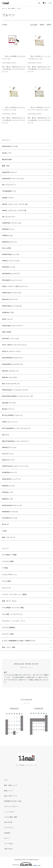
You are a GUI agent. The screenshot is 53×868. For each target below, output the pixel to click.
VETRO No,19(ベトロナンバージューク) (15, 466)
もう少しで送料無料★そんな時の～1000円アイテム (19, 641)
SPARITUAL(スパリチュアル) (12, 293)
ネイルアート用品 (8, 634)
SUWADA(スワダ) (8, 312)
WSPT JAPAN (7, 332)
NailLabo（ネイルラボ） (10, 377)
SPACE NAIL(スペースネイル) (12, 306)
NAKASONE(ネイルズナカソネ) (12, 364)
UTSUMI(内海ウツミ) (9, 191)
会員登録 (7, 833)
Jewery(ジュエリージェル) (11, 261)
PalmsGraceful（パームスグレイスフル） (15, 390)
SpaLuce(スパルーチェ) (10, 299)
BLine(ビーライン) (8, 409)
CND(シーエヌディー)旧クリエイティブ (15, 286)
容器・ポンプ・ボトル (9, 601)
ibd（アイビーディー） (10, 185)
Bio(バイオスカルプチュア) (11, 384)
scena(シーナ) (7, 153)
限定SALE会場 (7, 159)
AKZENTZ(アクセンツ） (10, 172)
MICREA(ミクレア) (8, 486)
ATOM (10, 822)
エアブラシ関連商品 (9, 627)
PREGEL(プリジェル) (9, 447)
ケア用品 (5, 568)
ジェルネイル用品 (8, 561)
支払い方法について (11, 796)
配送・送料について (11, 785)
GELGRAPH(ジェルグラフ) (11, 274)
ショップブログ (9, 812)
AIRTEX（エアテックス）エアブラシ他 (15, 204)
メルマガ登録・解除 (11, 817)
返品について (8, 791)
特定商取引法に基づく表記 (13, 801)
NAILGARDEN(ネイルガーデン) (12, 358)
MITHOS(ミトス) (8, 492)
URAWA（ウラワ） (8, 198)
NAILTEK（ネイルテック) (10, 371)
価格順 (42, 25)
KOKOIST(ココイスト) (9, 242)
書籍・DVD (6, 166)
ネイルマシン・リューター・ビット (14, 621)
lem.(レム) (5, 524)
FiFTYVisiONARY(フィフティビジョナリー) (16, 428)
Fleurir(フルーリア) (8, 460)
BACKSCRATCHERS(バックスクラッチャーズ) (17, 396)
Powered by (26, 864)
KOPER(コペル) (7, 236)
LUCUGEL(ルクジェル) (10, 518)
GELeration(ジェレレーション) (12, 280)
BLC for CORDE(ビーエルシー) (12, 415)
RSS (6, 822)
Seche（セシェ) (7, 319)
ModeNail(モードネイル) (10, 512)
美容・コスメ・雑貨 (9, 647)
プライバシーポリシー (11, 806)
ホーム (4, 9)
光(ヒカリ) (5, 435)
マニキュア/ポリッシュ (9, 575)
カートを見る (8, 844)
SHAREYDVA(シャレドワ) (11, 254)
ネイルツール (6, 588)
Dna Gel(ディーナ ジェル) (10, 339)
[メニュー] (50, 3)
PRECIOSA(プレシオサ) (10, 146)
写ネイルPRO (11, 9)
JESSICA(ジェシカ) (8, 267)
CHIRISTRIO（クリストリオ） (12, 223)
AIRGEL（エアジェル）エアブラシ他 (14, 210)
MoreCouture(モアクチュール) (12, 505)
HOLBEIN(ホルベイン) (9, 472)
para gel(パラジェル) (9, 403)
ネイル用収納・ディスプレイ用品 (13, 608)
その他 (4, 531)
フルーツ (19, 9)
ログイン (7, 838)
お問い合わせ (8, 849)
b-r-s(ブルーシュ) (8, 454)
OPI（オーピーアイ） (9, 217)
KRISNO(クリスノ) (8, 229)
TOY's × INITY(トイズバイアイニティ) (14, 345)
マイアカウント (9, 828)
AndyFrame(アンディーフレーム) (13, 179)
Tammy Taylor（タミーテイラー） (13, 326)
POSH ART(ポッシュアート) (11, 479)
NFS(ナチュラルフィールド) (11, 351)
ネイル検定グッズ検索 (9, 555)
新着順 (49, 25)
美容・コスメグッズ (9, 537)
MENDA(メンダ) (7, 499)
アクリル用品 (6, 581)
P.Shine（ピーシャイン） (10, 422)
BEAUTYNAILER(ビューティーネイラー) (15, 441)
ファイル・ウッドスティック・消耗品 (14, 594)
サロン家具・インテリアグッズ (12, 614)
